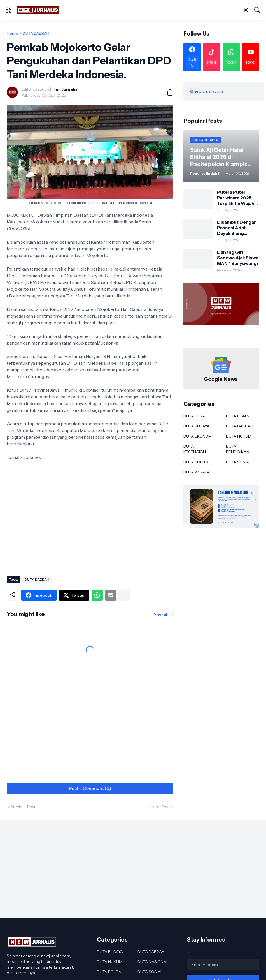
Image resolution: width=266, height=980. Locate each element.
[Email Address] (223, 965)
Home (12, 33)
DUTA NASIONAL (153, 962)
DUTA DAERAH (36, 33)
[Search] (257, 10)
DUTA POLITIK (196, 462)
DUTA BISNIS (238, 416)
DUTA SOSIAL (239, 462)
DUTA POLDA (109, 972)
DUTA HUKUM (239, 436)
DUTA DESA (194, 416)
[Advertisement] (90, 527)
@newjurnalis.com (207, 91)
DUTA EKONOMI (198, 436)
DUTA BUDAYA (196, 426)
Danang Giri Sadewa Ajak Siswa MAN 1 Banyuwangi (238, 258)
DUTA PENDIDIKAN (238, 449)
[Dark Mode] (246, 10)
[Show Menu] (9, 10)
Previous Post (23, 807)
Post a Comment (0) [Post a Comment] (90, 788)
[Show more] (124, 595)
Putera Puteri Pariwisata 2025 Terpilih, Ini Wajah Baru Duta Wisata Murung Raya (236, 198)
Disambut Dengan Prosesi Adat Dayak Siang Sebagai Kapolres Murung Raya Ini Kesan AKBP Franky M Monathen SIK (237, 228)
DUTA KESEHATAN (195, 449)
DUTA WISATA (196, 472)
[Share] (168, 92)
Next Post (160, 807)
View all (161, 614)
